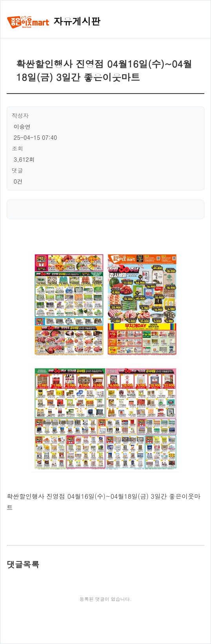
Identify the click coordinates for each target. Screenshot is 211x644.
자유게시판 (54, 21)
